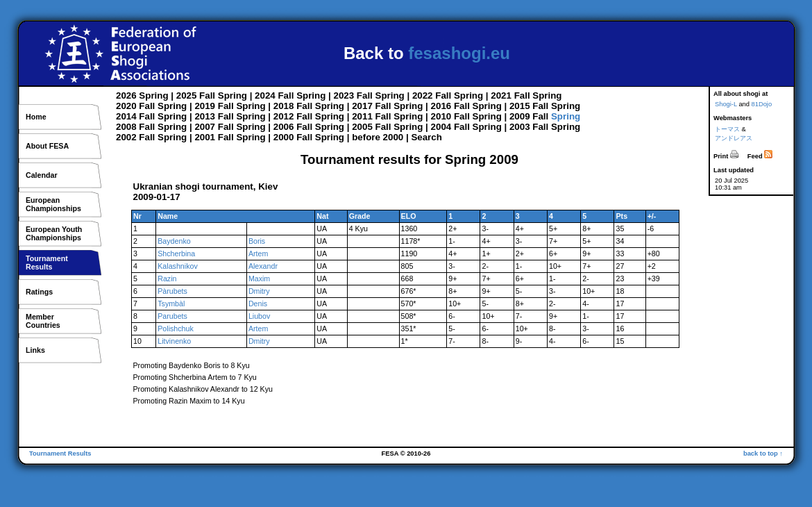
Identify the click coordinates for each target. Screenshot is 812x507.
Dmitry (259, 291)
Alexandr (263, 266)
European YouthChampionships (54, 233)
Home (36, 117)
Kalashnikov (177, 266)
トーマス (727, 129)
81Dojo (762, 104)
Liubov (259, 316)
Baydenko (174, 241)
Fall (207, 95)
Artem (258, 253)
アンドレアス (734, 138)
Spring (153, 95)
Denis (258, 304)
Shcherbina (176, 253)
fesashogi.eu (459, 53)
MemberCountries (43, 321)
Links (35, 350)
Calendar (42, 175)
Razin (167, 279)
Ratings (39, 292)
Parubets (172, 316)
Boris (257, 241)
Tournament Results (60, 454)
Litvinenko (174, 341)
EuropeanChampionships (53, 204)
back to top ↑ (763, 454)
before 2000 (378, 137)
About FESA (47, 146)
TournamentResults (47, 263)
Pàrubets (172, 291)
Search (426, 137)
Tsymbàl (171, 304)
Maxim (259, 279)
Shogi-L (726, 104)
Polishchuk (176, 329)
